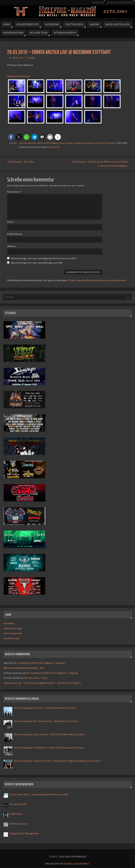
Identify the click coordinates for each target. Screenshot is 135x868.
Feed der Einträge (13, 628)
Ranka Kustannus (19, 824)
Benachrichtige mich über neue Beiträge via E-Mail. (37, 263)
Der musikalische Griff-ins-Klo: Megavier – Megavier (39, 663)
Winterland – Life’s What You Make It (62, 683)
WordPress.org (11, 638)
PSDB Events (16, 814)
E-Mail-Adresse (15, 234)
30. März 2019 (16, 58)
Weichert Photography (106, 143)
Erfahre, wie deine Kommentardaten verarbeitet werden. (97, 280)
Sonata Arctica (80, 143)
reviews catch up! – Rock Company (21, 683)
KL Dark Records (18, 804)
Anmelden (9, 623)
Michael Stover (11, 668)
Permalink (54, 147)
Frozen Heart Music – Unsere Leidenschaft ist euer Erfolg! (39, 794)
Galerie (31, 58)
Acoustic (23, 143)
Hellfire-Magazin (51, 143)
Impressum (98, 3)
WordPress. (83, 864)
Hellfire (40, 143)
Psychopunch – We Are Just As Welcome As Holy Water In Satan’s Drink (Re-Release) (100, 164)
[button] (11, 137)
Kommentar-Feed (13, 633)
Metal (62, 143)
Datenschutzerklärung (120, 3)
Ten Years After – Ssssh (36, 678)
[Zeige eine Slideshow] (18, 76)
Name (10, 222)
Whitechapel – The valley (21, 162)
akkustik (32, 143)
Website (11, 246)
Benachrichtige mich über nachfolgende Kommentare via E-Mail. (44, 258)
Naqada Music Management (24, 833)
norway (69, 143)
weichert (91, 143)
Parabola (69, 864)
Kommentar (14, 192)
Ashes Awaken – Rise (34, 668)
